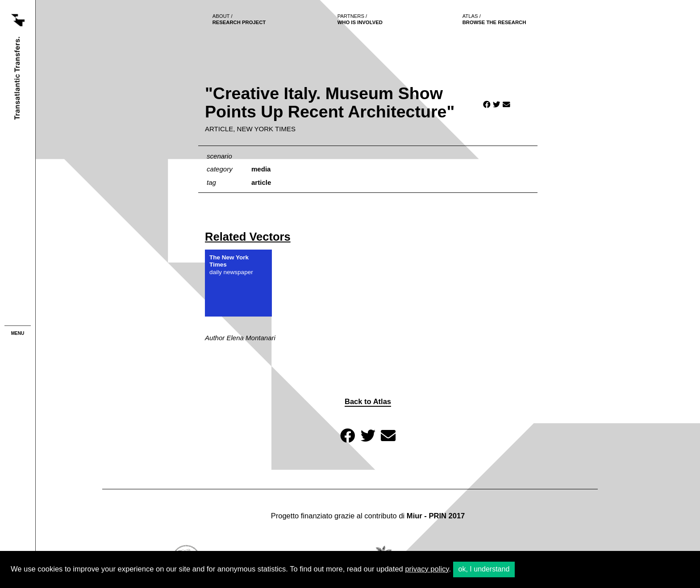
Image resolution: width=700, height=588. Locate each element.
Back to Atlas (368, 402)
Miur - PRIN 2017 (436, 516)
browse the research (494, 19)
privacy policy (427, 569)
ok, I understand (484, 569)
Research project (239, 19)
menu (18, 333)
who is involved (360, 19)
